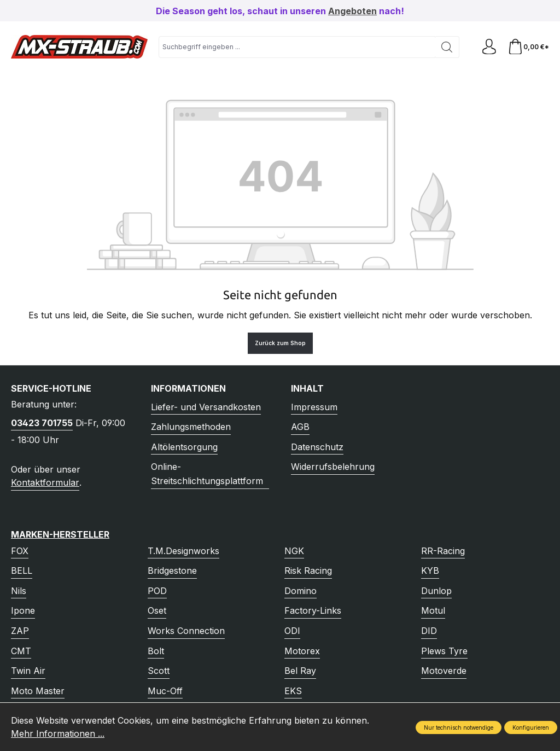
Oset (157, 610)
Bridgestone (172, 570)
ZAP (20, 631)
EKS (293, 691)
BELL (22, 570)
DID (429, 631)
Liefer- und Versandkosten (206, 407)
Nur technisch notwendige (459, 727)
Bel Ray (300, 671)
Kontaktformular (45, 482)
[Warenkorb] (528, 47)
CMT (21, 651)
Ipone (23, 610)
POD (157, 591)
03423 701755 (42, 423)
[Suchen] (445, 47)
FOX (20, 551)
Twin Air (28, 671)
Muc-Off (165, 691)
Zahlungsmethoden (191, 427)
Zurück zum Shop (280, 343)
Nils (19, 591)
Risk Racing (308, 570)
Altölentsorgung (184, 447)
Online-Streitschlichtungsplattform (207, 474)
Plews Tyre (444, 651)
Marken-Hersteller (60, 534)
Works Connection (186, 631)
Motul (433, 610)
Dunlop (436, 591)
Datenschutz (317, 447)
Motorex (302, 651)
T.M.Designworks (183, 551)
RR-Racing (443, 551)
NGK (294, 551)
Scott (159, 671)
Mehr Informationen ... (58, 733)
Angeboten (352, 11)
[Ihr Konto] (488, 47)
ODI (292, 631)
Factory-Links (313, 610)
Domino (301, 591)
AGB (300, 427)
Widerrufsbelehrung (333, 467)
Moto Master (38, 691)
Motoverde (444, 671)
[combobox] (296, 47)
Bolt (156, 651)
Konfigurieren (531, 727)
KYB (430, 570)
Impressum (314, 407)
